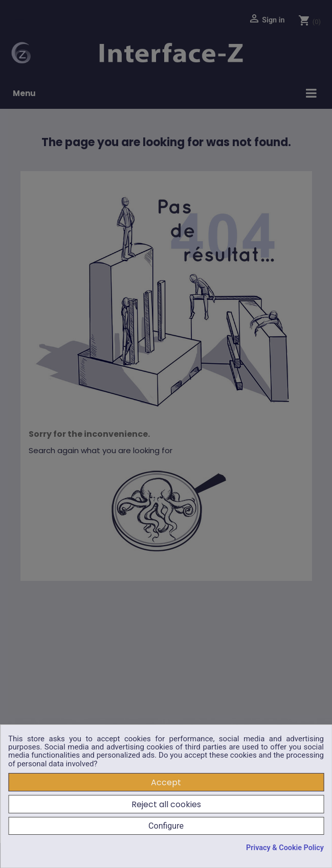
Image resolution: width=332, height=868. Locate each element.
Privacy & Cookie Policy (285, 848)
